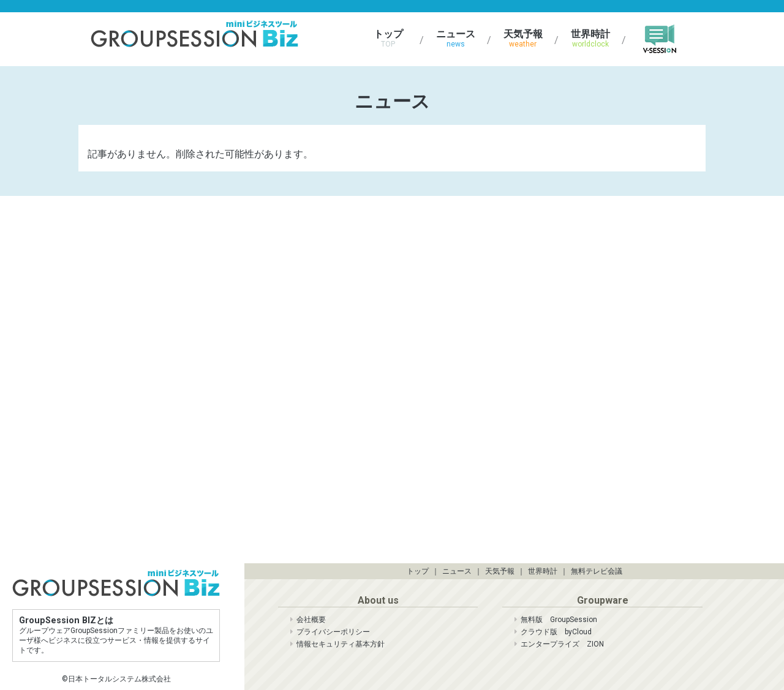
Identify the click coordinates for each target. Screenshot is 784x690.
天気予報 (525, 39)
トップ (390, 39)
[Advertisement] (207, 279)
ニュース (458, 39)
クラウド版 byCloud (556, 632)
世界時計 (592, 39)
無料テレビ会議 (597, 571)
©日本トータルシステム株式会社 (116, 679)
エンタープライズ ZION (562, 644)
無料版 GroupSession (559, 620)
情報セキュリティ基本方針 (341, 644)
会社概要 (311, 620)
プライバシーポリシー (333, 632)
